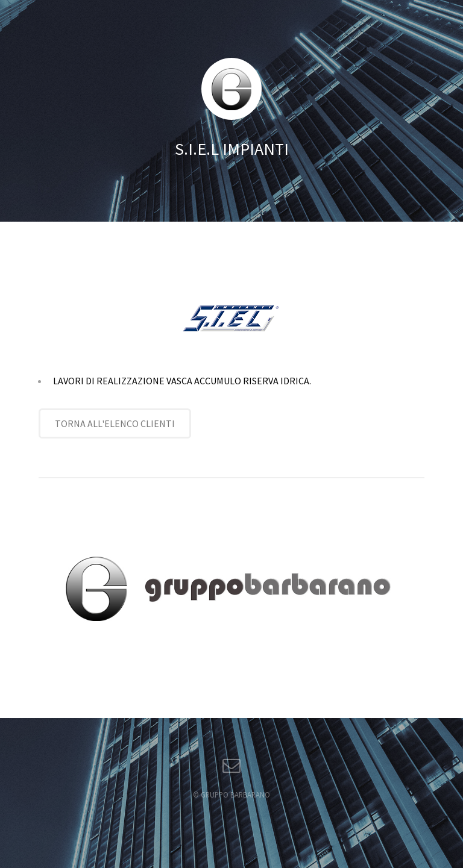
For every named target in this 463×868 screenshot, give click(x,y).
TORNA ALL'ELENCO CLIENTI (115, 423)
